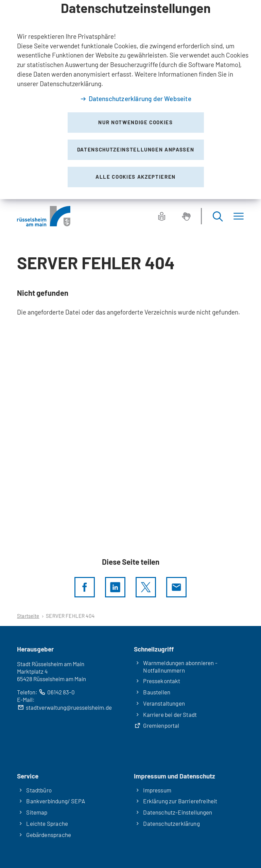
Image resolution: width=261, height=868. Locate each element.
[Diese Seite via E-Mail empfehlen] (176, 587)
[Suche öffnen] (217, 216)
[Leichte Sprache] (162, 216)
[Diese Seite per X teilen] (146, 587)
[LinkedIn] (115, 587)
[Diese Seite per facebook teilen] (85, 587)
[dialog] (130, 100)
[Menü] (239, 216)
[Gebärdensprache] (186, 216)
